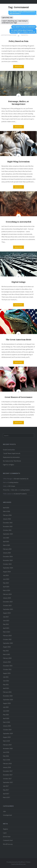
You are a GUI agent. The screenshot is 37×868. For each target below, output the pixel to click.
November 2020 (8, 696)
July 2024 (6, 575)
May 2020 (6, 715)
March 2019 (7, 741)
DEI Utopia (12, 486)
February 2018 (7, 764)
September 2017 (8, 782)
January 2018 (7, 767)
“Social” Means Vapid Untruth (12, 453)
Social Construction (9, 450)
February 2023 (7, 636)
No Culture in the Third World (12, 461)
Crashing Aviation (13, 482)
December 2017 (8, 771)
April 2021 (6, 688)
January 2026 (7, 519)
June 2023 (6, 621)
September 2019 (8, 733)
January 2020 (7, 726)
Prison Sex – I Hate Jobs (10, 490)
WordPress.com (21, 864)
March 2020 (7, 722)
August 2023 (7, 613)
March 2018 (7, 760)
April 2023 (6, 628)
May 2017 (6, 790)
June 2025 (6, 538)
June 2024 (6, 579)
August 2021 (7, 673)
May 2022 (6, 651)
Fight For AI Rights (9, 465)
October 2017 (7, 779)
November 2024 (8, 560)
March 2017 (7, 797)
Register (6, 829)
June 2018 (6, 752)
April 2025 (6, 542)
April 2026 (6, 508)
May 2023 (6, 624)
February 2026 (7, 515)
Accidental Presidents (20, 494)
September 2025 (8, 534)
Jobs (4, 811)
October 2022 (7, 639)
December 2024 (8, 557)
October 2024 (7, 564)
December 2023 (8, 602)
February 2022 (7, 658)
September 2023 (8, 609)
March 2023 (7, 632)
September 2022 (8, 643)
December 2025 (8, 523)
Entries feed (7, 837)
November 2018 (8, 748)
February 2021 (7, 692)
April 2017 (6, 794)
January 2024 (7, 598)
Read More (19, 67)
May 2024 (6, 583)
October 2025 (7, 530)
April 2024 (6, 587)
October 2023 (7, 606)
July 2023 (6, 617)
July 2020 (6, 707)
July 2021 (6, 677)
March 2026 (7, 511)
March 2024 (7, 590)
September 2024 (8, 568)
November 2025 (8, 526)
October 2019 (7, 730)
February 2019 (7, 745)
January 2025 (7, 553)
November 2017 (8, 775)
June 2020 (6, 711)
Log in (5, 833)
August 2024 (7, 572)
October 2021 (7, 669)
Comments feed (8, 840)
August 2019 (7, 737)
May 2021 (6, 685)
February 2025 (7, 549)
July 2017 (6, 786)
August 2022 (7, 647)
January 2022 (7, 662)
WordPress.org (8, 844)
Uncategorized (7, 815)
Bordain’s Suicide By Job (21, 479)
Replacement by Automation (11, 457)
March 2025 (7, 545)
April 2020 (6, 718)
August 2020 (7, 703)
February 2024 (7, 594)
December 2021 (8, 666)
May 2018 (6, 756)
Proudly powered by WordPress (16, 862)
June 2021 (6, 681)
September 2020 (8, 700)
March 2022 (7, 654)
